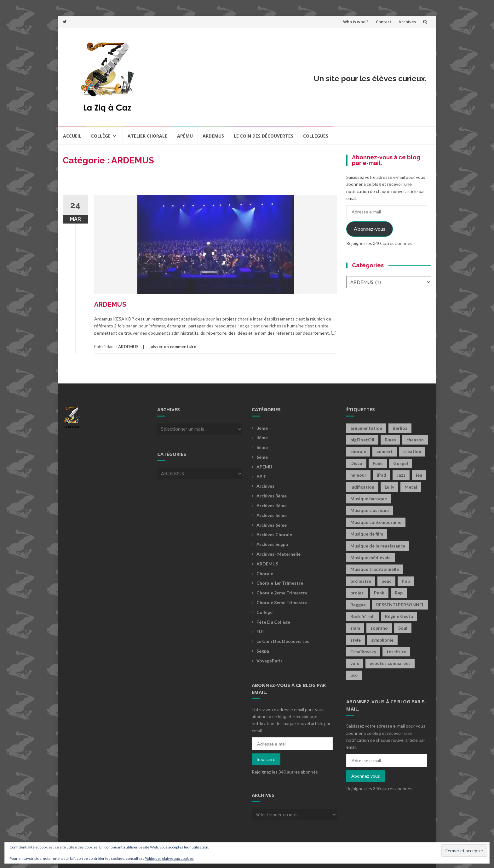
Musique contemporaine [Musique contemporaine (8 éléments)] (376, 522)
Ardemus (213, 136)
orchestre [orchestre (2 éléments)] (361, 581)
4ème (262, 437)
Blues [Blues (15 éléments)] (390, 440)
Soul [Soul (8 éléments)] (403, 628)
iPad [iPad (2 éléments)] (382, 475)
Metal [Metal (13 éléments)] (411, 487)
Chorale (265, 573)
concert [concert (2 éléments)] (385, 451)
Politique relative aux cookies (169, 858)
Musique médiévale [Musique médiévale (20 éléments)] (370, 557)
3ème (262, 428)
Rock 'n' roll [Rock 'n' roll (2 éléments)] (362, 616)
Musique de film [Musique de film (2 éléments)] (367, 534)
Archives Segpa (272, 544)
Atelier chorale (147, 136)
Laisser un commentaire (172, 347)
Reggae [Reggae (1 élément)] (358, 605)
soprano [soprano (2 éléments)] (379, 628)
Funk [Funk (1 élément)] (378, 463)
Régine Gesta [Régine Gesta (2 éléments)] (399, 616)
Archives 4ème (272, 505)
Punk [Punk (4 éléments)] (379, 593)
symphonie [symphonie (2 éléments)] (382, 640)
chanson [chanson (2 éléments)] (415, 440)
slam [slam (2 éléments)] (355, 628)
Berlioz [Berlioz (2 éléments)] (400, 428)
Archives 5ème (272, 515)
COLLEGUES (316, 136)
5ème (262, 447)
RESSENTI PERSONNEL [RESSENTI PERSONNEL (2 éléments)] (400, 605)
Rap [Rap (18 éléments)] (399, 593)
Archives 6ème (272, 525)
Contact (384, 22)
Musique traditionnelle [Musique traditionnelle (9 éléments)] (375, 569)
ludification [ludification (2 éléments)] (362, 487)
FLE (260, 631)
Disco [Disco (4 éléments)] (356, 463)
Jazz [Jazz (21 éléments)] (401, 475)
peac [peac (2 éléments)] (386, 581)
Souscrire (266, 759)
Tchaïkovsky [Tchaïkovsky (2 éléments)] (363, 652)
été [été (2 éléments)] (354, 675)
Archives (407, 22)
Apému (185, 136)
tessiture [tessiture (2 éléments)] (396, 652)
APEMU (264, 467)
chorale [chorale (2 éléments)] (358, 451)
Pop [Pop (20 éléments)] (406, 581)
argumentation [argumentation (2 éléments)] (366, 428)
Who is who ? (356, 22)
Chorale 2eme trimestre (282, 593)
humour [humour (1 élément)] (358, 475)
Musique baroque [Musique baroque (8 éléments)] (369, 499)
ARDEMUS (110, 304)
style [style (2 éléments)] (356, 640)
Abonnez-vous (370, 229)
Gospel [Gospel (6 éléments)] (401, 463)
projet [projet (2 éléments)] (357, 593)
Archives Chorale (274, 534)
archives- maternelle (279, 554)
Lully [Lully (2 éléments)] (389, 487)
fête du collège (273, 622)
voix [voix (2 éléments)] (355, 663)
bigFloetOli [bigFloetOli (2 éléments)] (362, 440)
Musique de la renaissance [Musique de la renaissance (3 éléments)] (378, 546)
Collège (101, 136)
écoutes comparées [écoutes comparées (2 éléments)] (390, 663)
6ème (262, 457)
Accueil (72, 136)
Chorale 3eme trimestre (282, 602)
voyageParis (270, 661)
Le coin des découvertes (264, 136)
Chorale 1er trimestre (280, 583)
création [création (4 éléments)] (412, 451)
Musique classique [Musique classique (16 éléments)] (370, 510)
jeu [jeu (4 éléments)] (419, 475)
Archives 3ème (272, 496)
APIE (261, 477)
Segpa (263, 651)
